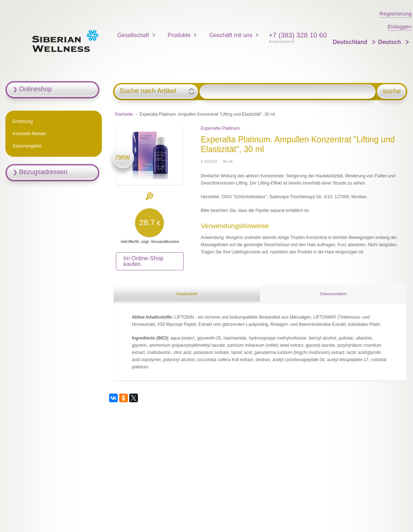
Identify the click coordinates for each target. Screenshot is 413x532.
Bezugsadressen (43, 172)
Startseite (124, 114)
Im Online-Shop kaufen (143, 261)
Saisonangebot (27, 146)
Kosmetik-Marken (29, 134)
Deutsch (390, 42)
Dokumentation (333, 294)
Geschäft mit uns (231, 35)
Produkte (179, 35)
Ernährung (23, 121)
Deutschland (351, 42)
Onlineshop (35, 89)
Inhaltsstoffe (187, 294)
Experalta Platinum (220, 128)
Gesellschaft (133, 35)
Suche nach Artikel (148, 91)
